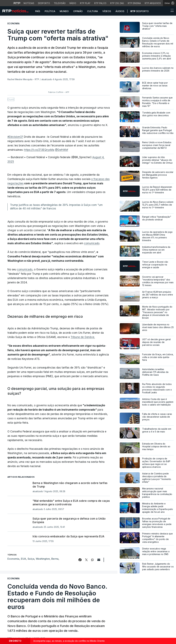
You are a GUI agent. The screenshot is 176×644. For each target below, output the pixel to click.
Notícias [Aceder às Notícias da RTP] (29, 3)
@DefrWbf (62, 150)
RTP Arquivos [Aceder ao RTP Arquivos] (153, 3)
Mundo (64, 11)
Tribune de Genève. (83, 337)
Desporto (140, 11)
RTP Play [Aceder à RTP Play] (85, 3)
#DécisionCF (15, 137)
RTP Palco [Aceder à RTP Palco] (100, 3)
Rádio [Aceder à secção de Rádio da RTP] (73, 3)
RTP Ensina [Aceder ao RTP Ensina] (134, 3)
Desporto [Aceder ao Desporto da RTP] (44, 3)
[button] (166, 11)
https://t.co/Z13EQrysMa (39, 150)
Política (50, 11)
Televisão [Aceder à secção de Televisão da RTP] (60, 3)
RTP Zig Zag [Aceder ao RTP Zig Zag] (117, 3)
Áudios (120, 11)
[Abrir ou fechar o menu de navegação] (171, 11)
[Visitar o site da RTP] (17, 3)
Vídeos (107, 11)
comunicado (92, 243)
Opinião (78, 11)
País (38, 11)
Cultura (92, 11)
